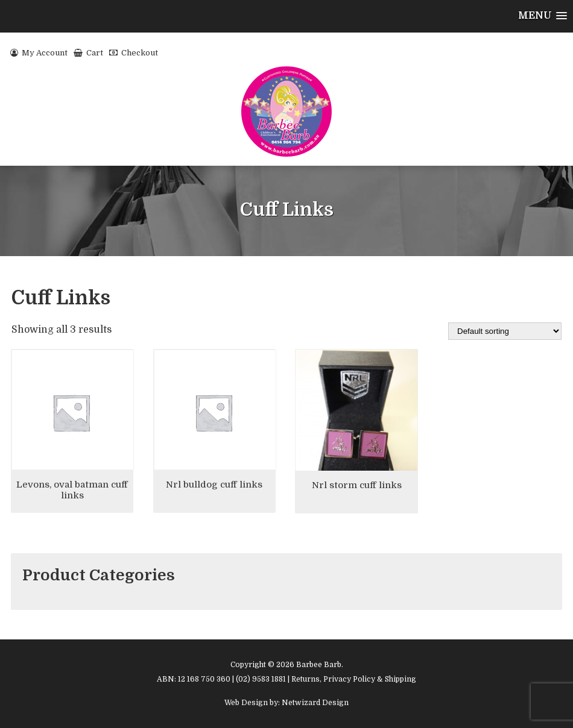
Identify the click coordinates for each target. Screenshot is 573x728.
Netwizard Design (315, 703)
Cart (88, 53)
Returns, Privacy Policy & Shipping (354, 679)
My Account (39, 53)
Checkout (134, 53)
